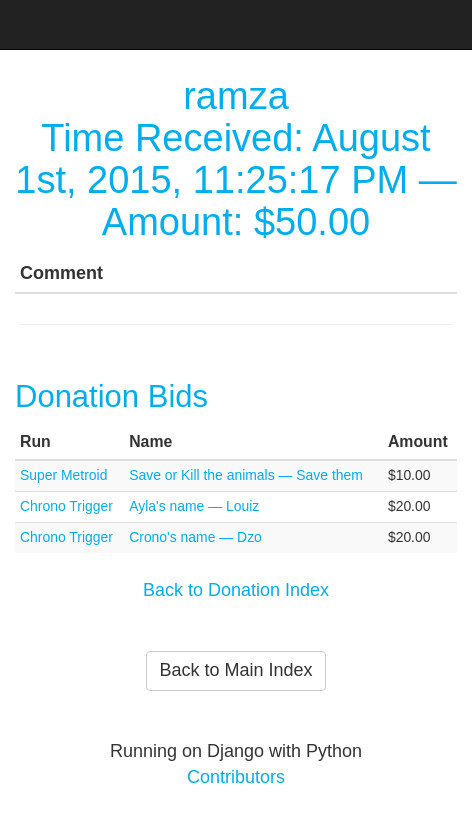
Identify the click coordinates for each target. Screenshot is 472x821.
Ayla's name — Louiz (194, 506)
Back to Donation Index (236, 590)
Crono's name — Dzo (195, 537)
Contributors (236, 777)
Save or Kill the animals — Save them (246, 475)
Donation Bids (111, 396)
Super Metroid (63, 475)
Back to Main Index (235, 670)
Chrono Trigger (66, 506)
